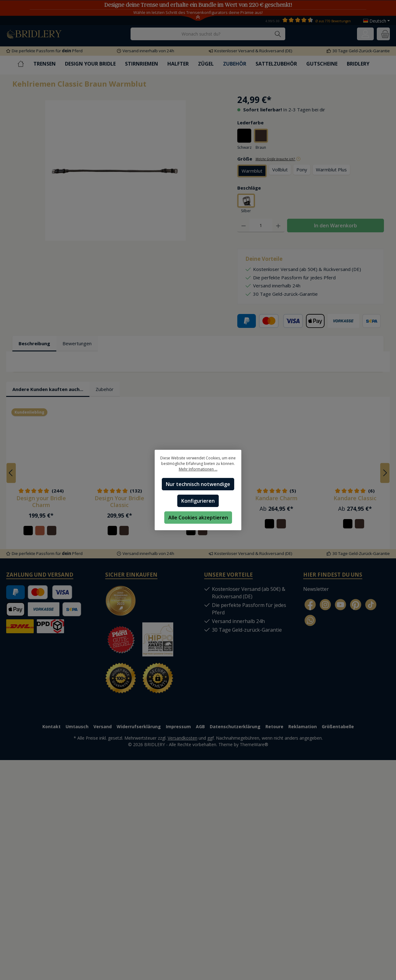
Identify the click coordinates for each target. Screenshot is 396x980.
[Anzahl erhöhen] (278, 227)
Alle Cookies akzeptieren (198, 518)
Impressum (178, 724)
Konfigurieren (198, 501)
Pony (302, 170)
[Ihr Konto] (365, 34)
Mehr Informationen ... (198, 469)
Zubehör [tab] (105, 386)
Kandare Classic (355, 496)
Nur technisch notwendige (198, 484)
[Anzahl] (261, 227)
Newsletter (316, 587)
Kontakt (52, 724)
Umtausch (77, 724)
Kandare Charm (276, 496)
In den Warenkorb (336, 227)
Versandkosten (183, 735)
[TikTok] (371, 602)
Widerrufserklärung (139, 724)
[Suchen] (278, 34)
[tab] (34, 345)
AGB (200, 724)
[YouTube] (340, 602)
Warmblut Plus (331, 170)
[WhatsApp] (310, 618)
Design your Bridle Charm (41, 499)
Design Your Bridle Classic (119, 499)
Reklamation (303, 724)
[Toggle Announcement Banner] (198, 18)
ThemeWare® (254, 742)
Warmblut (252, 171)
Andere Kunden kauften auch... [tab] (48, 386)
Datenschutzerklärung (235, 724)
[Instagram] (325, 602)
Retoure (274, 724)
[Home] (25, 64)
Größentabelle (338, 724)
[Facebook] (310, 602)
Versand (103, 724)
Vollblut (280, 170)
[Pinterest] (356, 602)
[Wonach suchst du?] (201, 34)
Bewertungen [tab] (77, 345)
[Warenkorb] (383, 34)
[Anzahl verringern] (244, 227)
